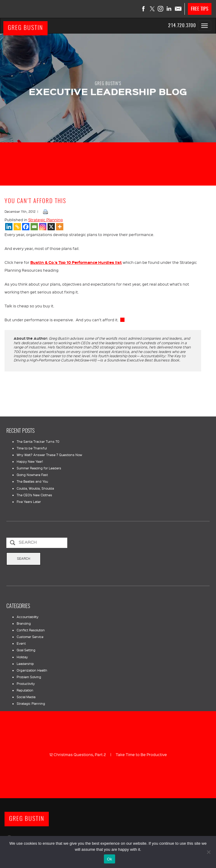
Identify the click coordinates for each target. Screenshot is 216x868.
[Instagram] (43, 227)
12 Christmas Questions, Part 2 (78, 754)
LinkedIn (169, 9)
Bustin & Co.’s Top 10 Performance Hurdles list (76, 262)
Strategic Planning (45, 220)
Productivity (26, 684)
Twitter (152, 9)
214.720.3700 (182, 26)
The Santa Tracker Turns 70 (38, 442)
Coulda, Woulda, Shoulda (35, 488)
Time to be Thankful (32, 448)
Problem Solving (29, 677)
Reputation (25, 690)
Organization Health (32, 670)
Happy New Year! (30, 462)
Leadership (25, 664)
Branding (24, 623)
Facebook (144, 9)
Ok (110, 859)
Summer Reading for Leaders (39, 468)
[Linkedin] (9, 227)
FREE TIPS (200, 9)
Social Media (26, 697)
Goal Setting (26, 650)
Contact (178, 9)
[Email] (34, 227)
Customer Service (30, 637)
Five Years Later (29, 502)
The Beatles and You (32, 481)
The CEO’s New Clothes (34, 495)
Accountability (28, 617)
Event (21, 643)
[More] (60, 227)
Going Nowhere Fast (32, 475)
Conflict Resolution (31, 630)
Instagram (161, 9)
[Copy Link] (17, 227)
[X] (51, 227)
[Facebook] (26, 227)
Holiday (22, 657)
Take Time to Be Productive (141, 754)
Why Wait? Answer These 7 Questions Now (49, 455)
